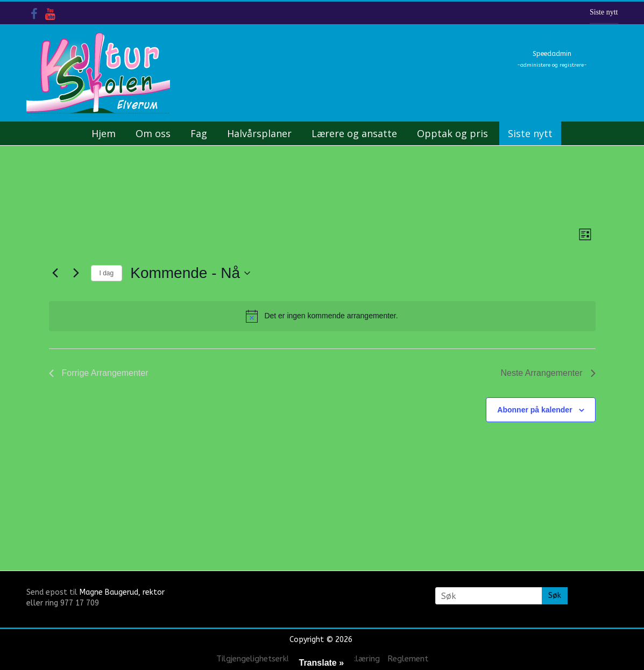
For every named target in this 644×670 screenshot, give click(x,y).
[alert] (322, 316)
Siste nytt (604, 12)
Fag (199, 133)
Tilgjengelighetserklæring (264, 659)
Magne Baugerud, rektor (122, 592)
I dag (107, 273)
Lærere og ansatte (354, 133)
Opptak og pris (452, 133)
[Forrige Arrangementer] (55, 273)
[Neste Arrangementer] (76, 273)
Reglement (408, 659)
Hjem (104, 133)
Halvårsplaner (259, 133)
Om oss (153, 133)
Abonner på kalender (535, 410)
